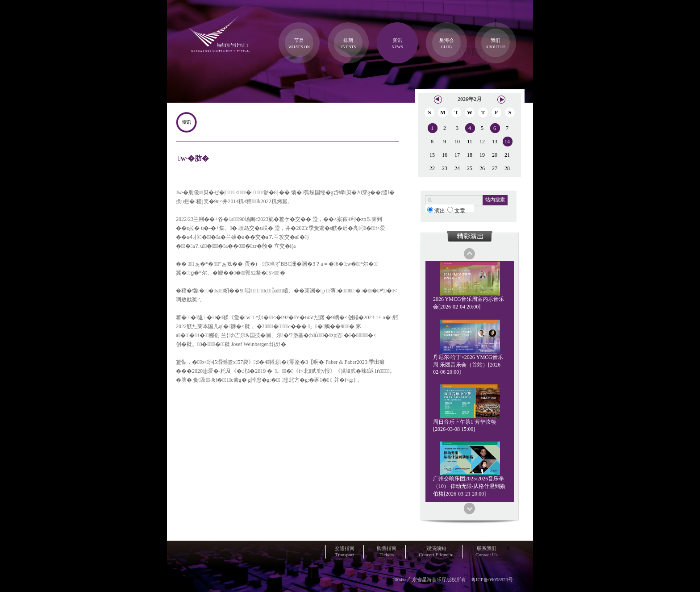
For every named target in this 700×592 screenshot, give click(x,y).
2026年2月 (470, 99)
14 (507, 142)
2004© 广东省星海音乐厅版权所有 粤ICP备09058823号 (453, 579)
